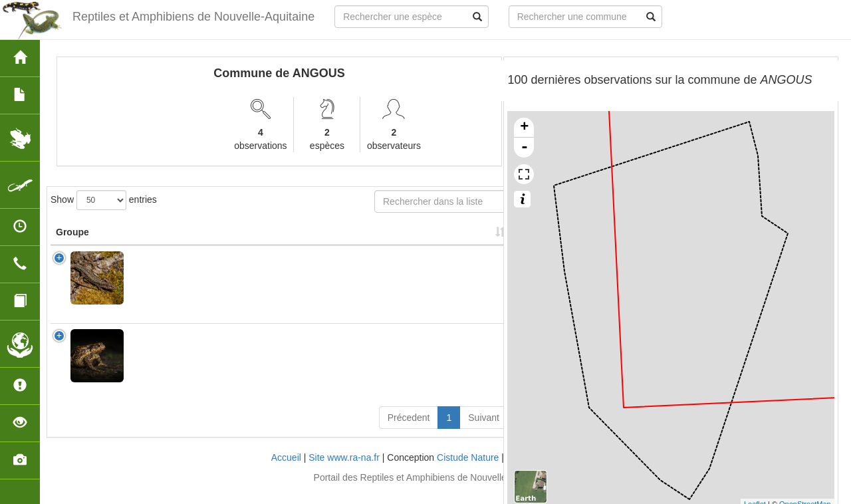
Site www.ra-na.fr (344, 471)
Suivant (484, 431)
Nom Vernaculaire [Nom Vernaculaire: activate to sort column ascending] (250, 239)
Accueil (286, 471)
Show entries (104, 200)
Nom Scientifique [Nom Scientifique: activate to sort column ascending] (161, 239)
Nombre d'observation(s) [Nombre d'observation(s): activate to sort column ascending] (342, 239)
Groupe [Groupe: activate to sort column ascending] (72, 245)
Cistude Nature (468, 471)
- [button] (525, 148)
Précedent (409, 431)
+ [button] (524, 128)
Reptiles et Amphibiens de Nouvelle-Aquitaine (193, 17)
